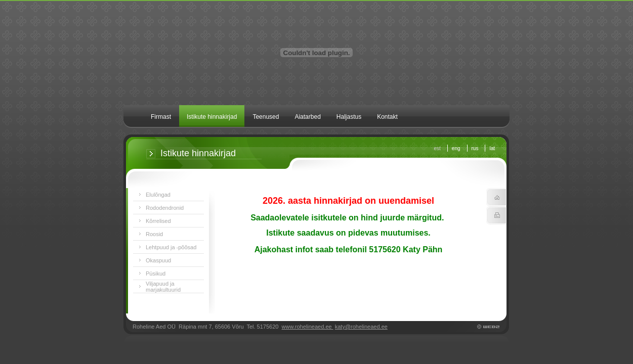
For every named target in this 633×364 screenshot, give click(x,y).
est (437, 148)
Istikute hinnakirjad (212, 117)
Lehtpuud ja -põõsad (171, 247)
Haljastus (349, 117)
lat (492, 148)
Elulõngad (158, 195)
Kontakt (387, 117)
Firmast (161, 117)
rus (475, 148)
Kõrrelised (158, 221)
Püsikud (156, 274)
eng (456, 148)
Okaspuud (158, 260)
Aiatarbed (307, 117)
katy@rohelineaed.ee (361, 327)
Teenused (266, 117)
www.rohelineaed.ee (308, 327)
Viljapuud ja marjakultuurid (163, 287)
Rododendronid (165, 208)
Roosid (154, 234)
